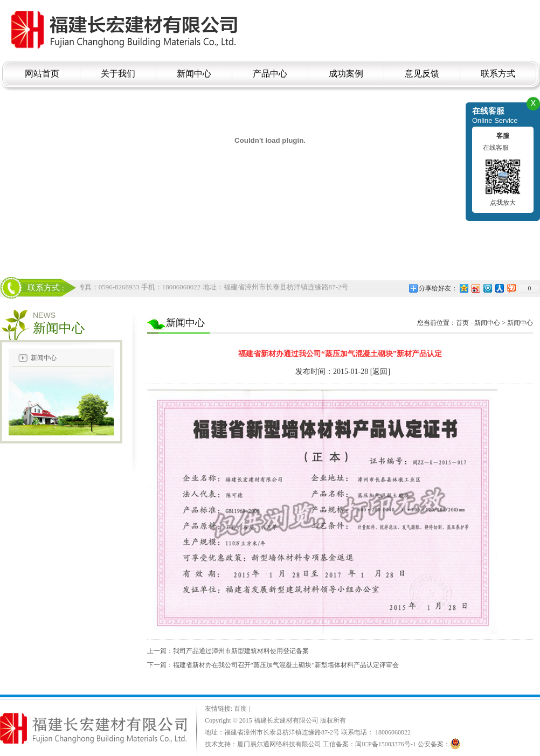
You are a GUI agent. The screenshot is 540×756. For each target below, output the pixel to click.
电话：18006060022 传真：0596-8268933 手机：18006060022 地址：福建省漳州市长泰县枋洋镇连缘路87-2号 (183, 287)
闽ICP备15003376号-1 (386, 744)
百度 (241, 709)
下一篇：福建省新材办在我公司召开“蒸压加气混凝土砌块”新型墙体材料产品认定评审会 (273, 665)
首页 (462, 323)
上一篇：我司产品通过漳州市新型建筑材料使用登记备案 (228, 651)
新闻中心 (44, 358)
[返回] (380, 372)
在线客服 (496, 148)
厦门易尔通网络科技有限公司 (279, 744)
